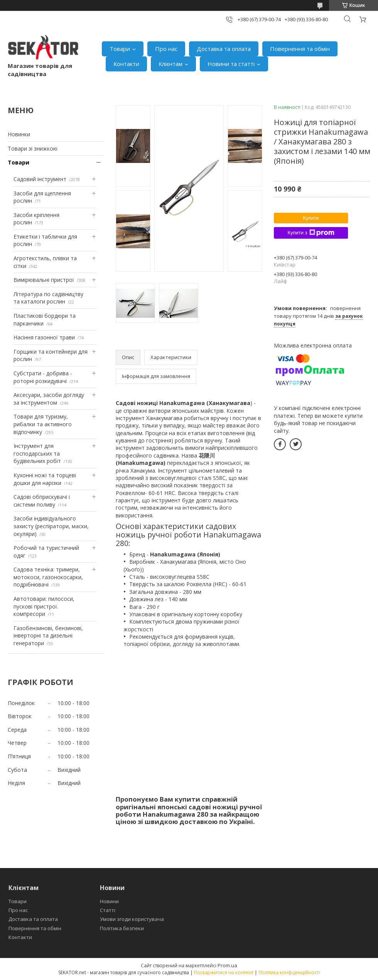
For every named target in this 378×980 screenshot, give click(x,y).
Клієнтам (170, 64)
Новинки (19, 134)
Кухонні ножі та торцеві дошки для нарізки (45, 479)
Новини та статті (231, 64)
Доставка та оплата (224, 49)
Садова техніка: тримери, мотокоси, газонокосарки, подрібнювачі (48, 577)
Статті (108, 910)
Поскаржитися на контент (224, 972)
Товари (120, 49)
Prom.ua (227, 965)
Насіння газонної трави (44, 337)
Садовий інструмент (40, 179)
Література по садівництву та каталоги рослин (48, 298)
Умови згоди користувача (132, 919)
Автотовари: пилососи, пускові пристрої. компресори (44, 606)
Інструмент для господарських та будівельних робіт (37, 453)
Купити (311, 218)
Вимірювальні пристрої (44, 280)
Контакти (126, 64)
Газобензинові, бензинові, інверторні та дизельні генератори (48, 636)
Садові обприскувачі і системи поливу (42, 501)
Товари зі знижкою (33, 148)
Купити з (311, 233)
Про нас (166, 49)
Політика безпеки (122, 928)
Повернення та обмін (300, 49)
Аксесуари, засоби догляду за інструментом (49, 399)
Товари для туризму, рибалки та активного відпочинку (43, 424)
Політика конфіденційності (289, 972)
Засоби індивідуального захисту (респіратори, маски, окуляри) (51, 526)
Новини (109, 901)
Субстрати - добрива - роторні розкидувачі (43, 377)
